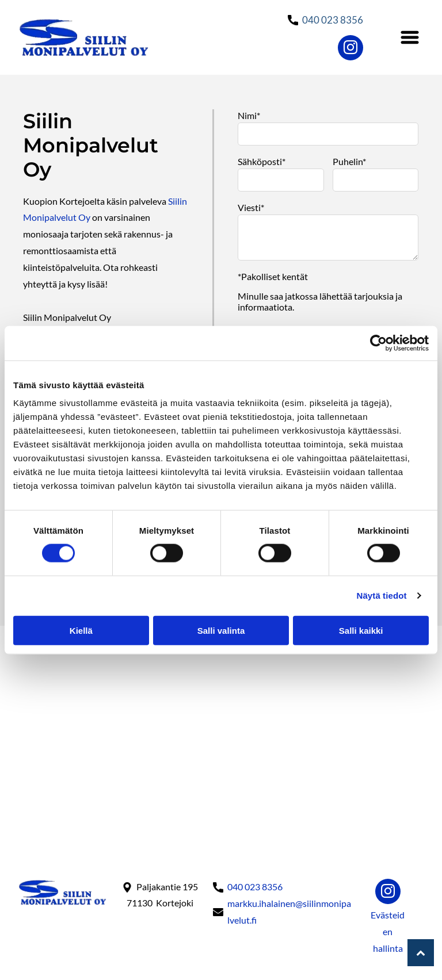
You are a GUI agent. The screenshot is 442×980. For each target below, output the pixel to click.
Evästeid (388, 915)
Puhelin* (349, 161)
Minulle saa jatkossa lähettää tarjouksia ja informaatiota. (320, 301)
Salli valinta (221, 630)
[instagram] (350, 49)
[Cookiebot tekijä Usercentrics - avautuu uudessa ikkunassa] (378, 343)
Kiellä (81, 630)
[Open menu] (410, 37)
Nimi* (249, 115)
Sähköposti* (262, 161)
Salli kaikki (361, 630)
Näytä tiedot (382, 596)
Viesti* (251, 207)
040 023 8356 (333, 20)
